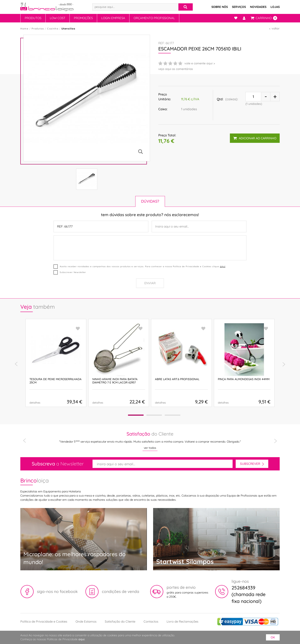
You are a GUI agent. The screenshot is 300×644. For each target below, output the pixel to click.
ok (273, 637)
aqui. (82, 639)
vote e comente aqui (198, 63)
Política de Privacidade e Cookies (44, 621)
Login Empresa (113, 18)
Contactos (151, 621)
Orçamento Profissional (154, 18)
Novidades (258, 7)
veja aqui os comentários (176, 69)
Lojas (275, 7)
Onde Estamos (86, 621)
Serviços (239, 7)
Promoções (83, 18)
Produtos (33, 18)
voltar (276, 28)
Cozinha (53, 29)
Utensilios (68, 29)
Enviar (150, 283)
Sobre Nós (220, 7)
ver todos (150, 448)
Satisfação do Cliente (120, 621)
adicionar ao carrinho (255, 138)
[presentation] (16, 364)
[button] (136, 415)
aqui (223, 266)
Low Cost (58, 18)
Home (24, 29)
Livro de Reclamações (182, 621)
